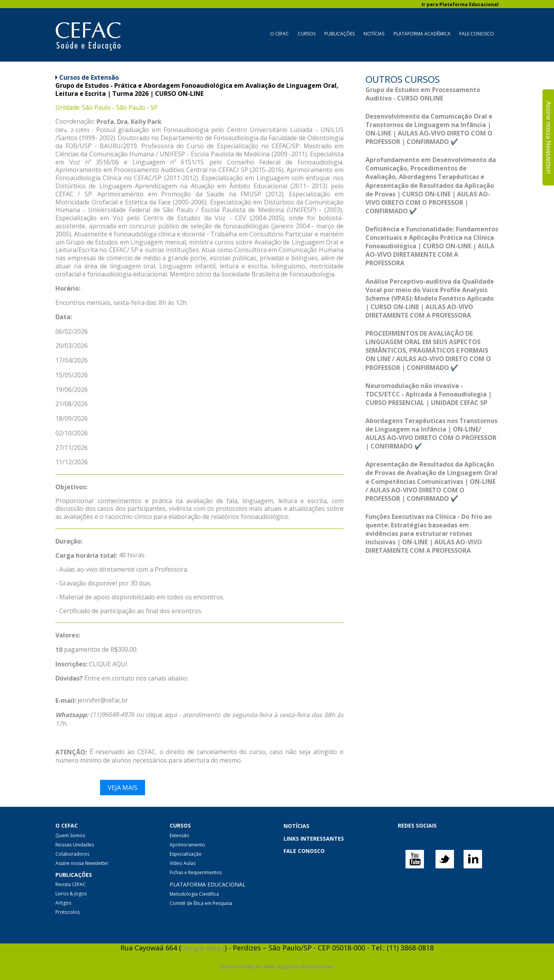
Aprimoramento (187, 845)
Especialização (186, 854)
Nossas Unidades (75, 845)
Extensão (179, 835)
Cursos (307, 34)
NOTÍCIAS (296, 826)
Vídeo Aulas (183, 863)
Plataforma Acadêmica (422, 34)
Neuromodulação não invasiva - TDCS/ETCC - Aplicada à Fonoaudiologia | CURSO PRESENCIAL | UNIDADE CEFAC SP (429, 394)
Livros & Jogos (71, 894)
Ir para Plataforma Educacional (460, 4)
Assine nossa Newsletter (82, 863)
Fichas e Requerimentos (196, 872)
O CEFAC (280, 34)
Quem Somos (70, 835)
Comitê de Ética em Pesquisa (201, 903)
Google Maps (203, 948)
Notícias (374, 34)
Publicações (340, 34)
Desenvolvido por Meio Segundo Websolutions (277, 967)
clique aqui (162, 715)
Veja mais (123, 788)
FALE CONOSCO (304, 851)
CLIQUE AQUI (108, 664)
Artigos (63, 903)
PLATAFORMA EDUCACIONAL (208, 884)
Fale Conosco (477, 34)
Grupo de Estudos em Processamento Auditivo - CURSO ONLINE (423, 94)
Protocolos (68, 912)
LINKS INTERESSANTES (314, 839)
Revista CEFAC (71, 884)
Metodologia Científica (194, 894)
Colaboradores (72, 854)
